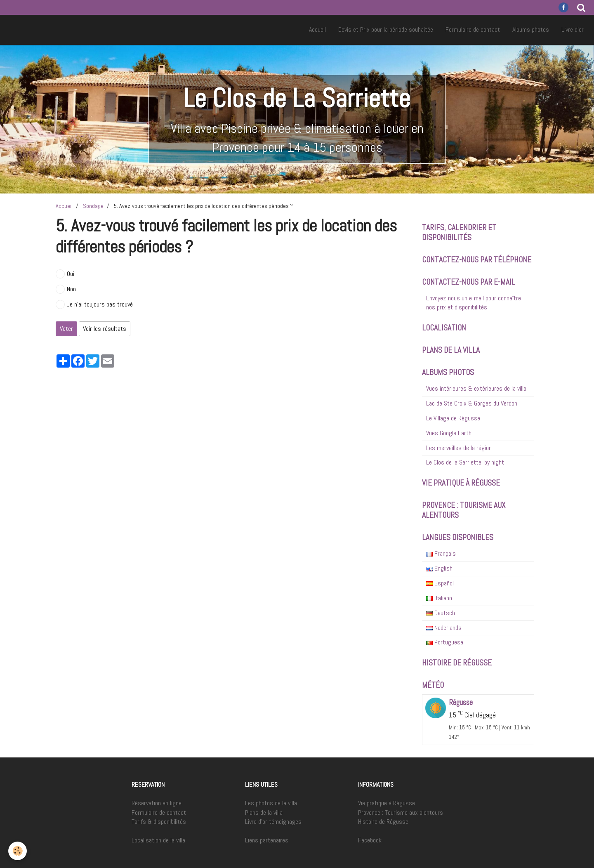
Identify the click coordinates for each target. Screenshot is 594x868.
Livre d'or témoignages (273, 822)
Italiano (439, 598)
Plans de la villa (264, 813)
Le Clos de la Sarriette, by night (465, 462)
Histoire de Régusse (383, 822)
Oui (65, 274)
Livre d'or (573, 29)
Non (66, 289)
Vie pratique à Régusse (387, 803)
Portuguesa (445, 642)
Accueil (317, 29)
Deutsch (441, 613)
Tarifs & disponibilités (159, 822)
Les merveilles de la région (459, 448)
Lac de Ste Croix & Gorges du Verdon (472, 403)
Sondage (93, 206)
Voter (66, 329)
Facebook (370, 840)
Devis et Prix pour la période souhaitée (386, 29)
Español (440, 583)
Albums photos (531, 29)
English (439, 568)
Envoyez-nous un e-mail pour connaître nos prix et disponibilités (474, 303)
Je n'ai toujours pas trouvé (94, 304)
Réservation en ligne (157, 803)
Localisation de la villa (158, 840)
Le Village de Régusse (453, 418)
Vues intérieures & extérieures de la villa (476, 388)
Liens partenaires (267, 840)
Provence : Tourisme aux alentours (401, 813)
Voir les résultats (105, 329)
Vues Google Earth (449, 433)
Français (441, 553)
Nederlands (444, 628)
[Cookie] (18, 851)
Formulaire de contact (473, 29)
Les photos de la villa (271, 803)
